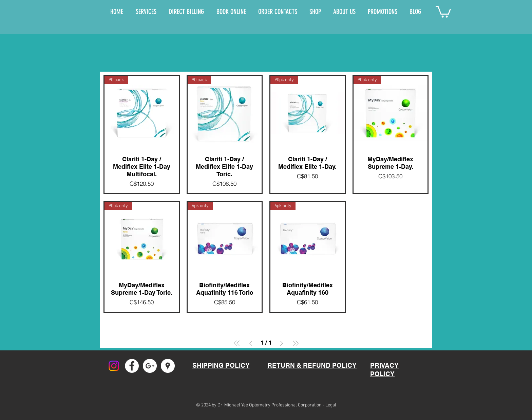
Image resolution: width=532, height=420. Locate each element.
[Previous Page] (251, 343)
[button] (443, 11)
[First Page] (237, 343)
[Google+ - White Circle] (150, 366)
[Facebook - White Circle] (132, 366)
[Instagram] (114, 366)
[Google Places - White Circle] (168, 366)
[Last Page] (296, 343)
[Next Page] (282, 343)
